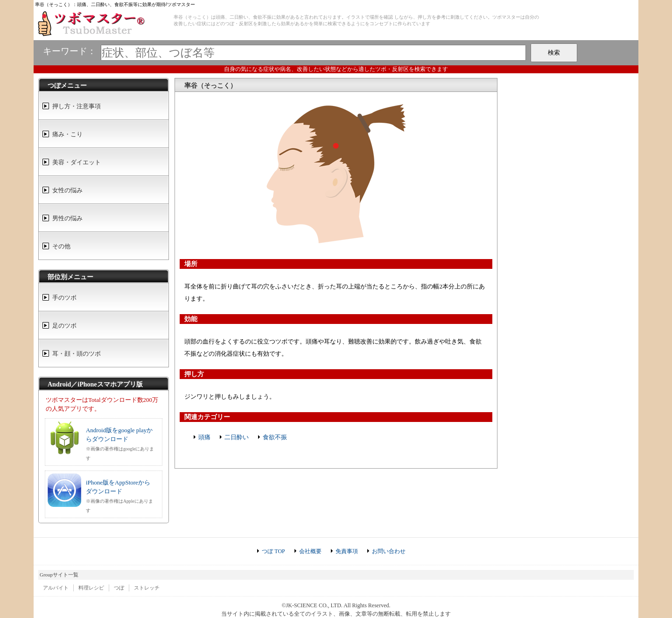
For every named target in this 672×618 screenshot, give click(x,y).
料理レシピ (91, 588)
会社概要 (310, 551)
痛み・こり (67, 134)
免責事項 (347, 551)
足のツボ (64, 326)
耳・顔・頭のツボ (77, 354)
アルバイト (56, 588)
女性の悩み (67, 190)
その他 (61, 246)
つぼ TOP (273, 551)
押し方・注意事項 (77, 106)
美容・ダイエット (77, 162)
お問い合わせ (389, 551)
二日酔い (237, 437)
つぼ (119, 588)
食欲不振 (275, 437)
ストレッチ (147, 588)
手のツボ (64, 298)
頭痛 (204, 437)
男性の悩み (67, 218)
